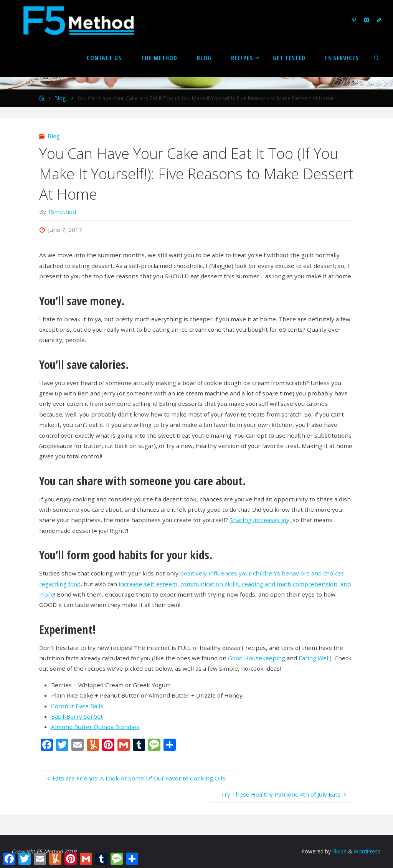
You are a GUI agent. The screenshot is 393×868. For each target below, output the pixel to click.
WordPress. (367, 851)
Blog (60, 98)
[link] (377, 58)
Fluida (339, 851)
